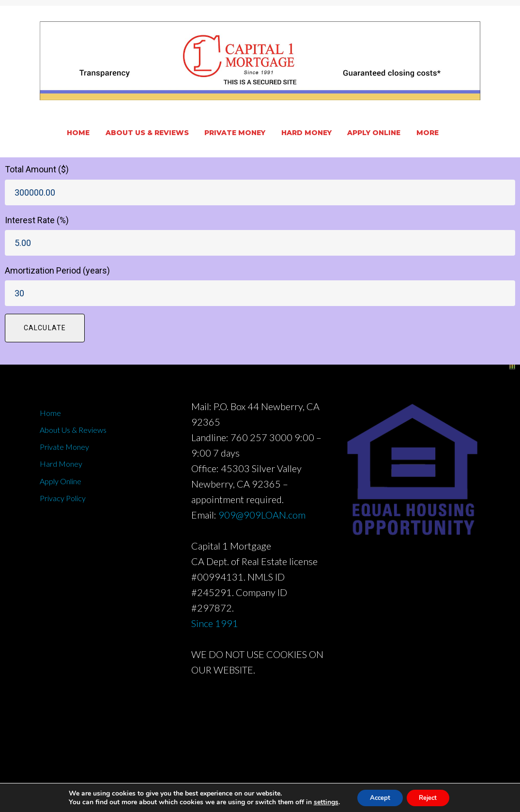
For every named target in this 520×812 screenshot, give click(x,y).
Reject (430, 797)
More (428, 133)
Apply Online (374, 133)
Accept (377, 797)
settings (321, 801)
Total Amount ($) (37, 169)
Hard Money (306, 133)
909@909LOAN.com (262, 515)
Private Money (235, 133)
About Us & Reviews (147, 133)
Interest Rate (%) (37, 220)
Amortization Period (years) (57, 270)
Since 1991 (215, 623)
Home (78, 133)
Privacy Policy (63, 498)
